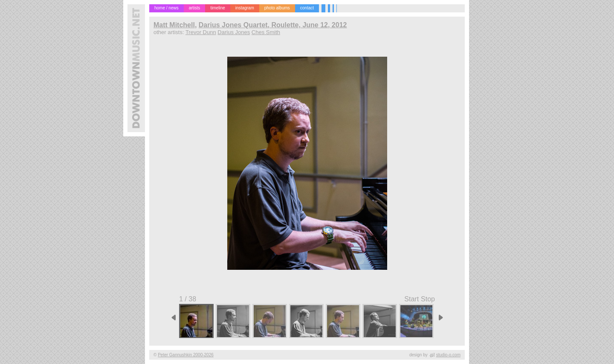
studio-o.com (448, 355)
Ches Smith (266, 32)
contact (307, 8)
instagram (245, 8)
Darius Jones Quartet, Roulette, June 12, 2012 (273, 25)
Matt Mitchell (174, 25)
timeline (217, 8)
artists (195, 8)
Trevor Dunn (201, 32)
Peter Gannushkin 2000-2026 (186, 355)
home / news (167, 8)
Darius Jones (234, 32)
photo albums (277, 8)
